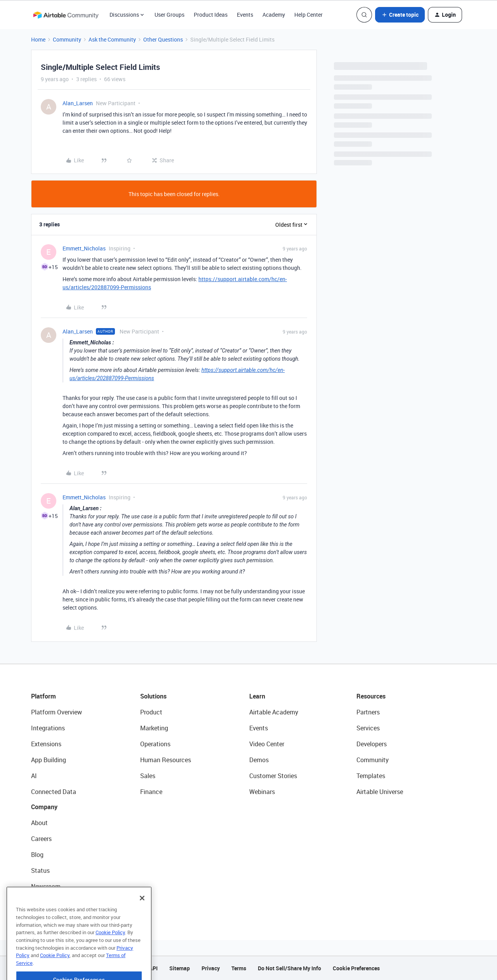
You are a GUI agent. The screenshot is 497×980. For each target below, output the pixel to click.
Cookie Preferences (356, 968)
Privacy (211, 968)
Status (40, 871)
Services (368, 728)
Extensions (46, 744)
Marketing (154, 728)
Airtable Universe (380, 792)
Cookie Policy (110, 953)
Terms (239, 968)
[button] (400, 15)
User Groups (169, 15)
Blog (37, 855)
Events (245, 15)
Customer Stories (273, 776)
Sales (148, 776)
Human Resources (166, 760)
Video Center (267, 744)
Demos (259, 760)
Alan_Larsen (78, 103)
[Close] (142, 919)
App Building (49, 760)
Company (44, 807)
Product (151, 712)
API (153, 968)
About (39, 823)
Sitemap (180, 968)
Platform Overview (56, 712)
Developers (372, 744)
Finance (151, 792)
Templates (371, 776)
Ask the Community (112, 39)
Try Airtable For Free (58, 902)
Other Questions (163, 39)
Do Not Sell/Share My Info (289, 968)
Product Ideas (211, 15)
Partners (368, 712)
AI (34, 776)
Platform (43, 696)
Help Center (308, 15)
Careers (41, 839)
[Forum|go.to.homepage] (66, 15)
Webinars (262, 792)
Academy (274, 15)
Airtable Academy (274, 712)
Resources (371, 696)
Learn (257, 696)
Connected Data (54, 792)
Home (38, 39)
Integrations (48, 728)
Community (67, 39)
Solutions (153, 696)
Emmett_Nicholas (84, 248)
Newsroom (46, 886)
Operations (155, 744)
